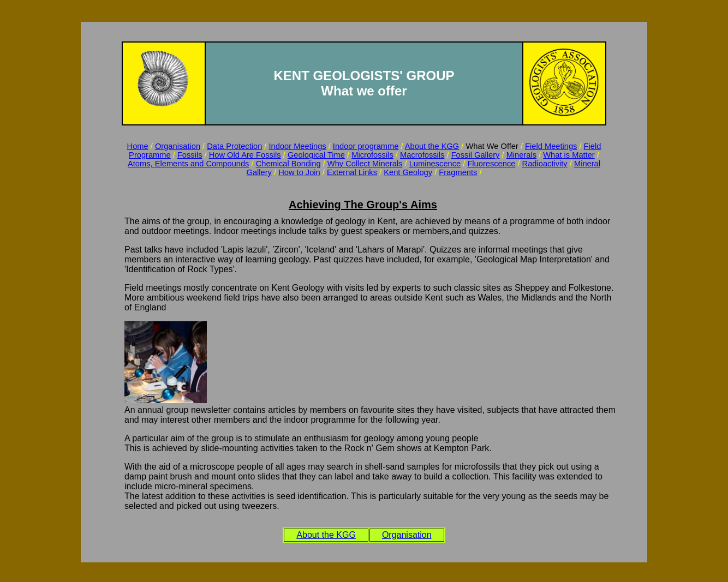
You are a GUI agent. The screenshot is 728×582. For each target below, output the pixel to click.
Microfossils (372, 155)
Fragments (458, 172)
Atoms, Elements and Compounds (188, 164)
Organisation (178, 146)
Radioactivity (545, 164)
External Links (352, 172)
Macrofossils (422, 155)
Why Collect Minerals (365, 164)
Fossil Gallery (476, 155)
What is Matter (569, 155)
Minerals (521, 155)
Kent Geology (408, 172)
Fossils (190, 155)
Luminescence (435, 164)
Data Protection (234, 146)
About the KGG (432, 146)
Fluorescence (491, 164)
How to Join (299, 172)
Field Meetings (551, 146)
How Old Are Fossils (245, 155)
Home (138, 146)
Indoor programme (366, 146)
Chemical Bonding (288, 164)
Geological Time (316, 155)
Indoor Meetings (298, 146)
